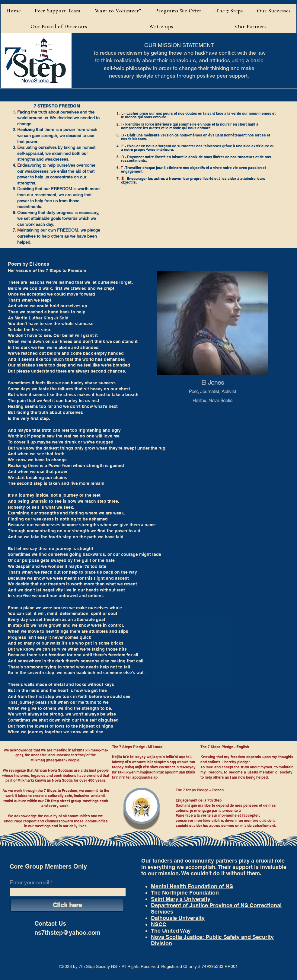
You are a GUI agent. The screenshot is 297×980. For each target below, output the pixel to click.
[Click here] (67, 905)
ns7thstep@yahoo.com (67, 933)
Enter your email (29, 882)
